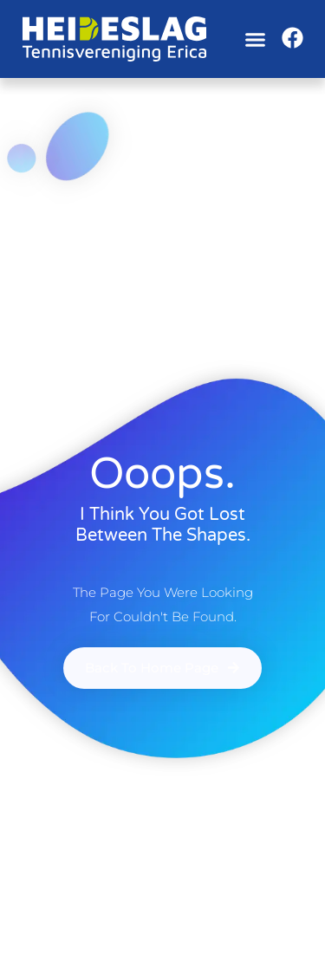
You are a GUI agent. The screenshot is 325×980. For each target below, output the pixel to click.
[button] (255, 39)
